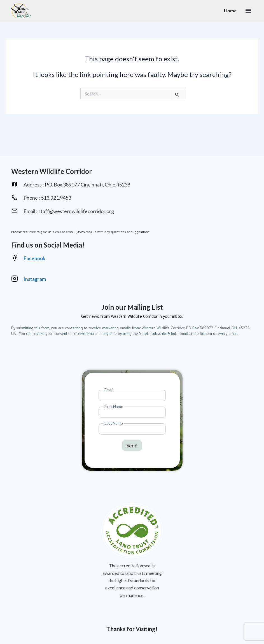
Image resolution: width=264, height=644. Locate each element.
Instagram (35, 279)
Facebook (34, 258)
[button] (248, 11)
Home (230, 11)
